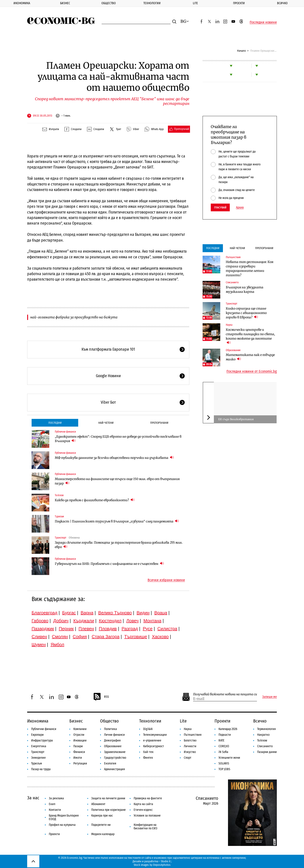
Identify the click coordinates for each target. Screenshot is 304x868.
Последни (55, 423)
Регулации (80, 763)
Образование (233, 350)
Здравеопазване (115, 752)
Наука (229, 325)
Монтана (152, 621)
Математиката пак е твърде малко (250, 357)
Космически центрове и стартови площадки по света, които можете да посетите (250, 336)
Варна (87, 613)
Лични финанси (114, 735)
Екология (110, 763)
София (80, 637)
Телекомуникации (155, 735)
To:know (59, 495)
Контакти (55, 810)
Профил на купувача (62, 825)
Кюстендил (110, 621)
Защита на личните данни (108, 798)
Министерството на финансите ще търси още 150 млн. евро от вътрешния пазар (117, 481)
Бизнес (65, 3)
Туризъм (59, 516)
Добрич (61, 621)
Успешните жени (229, 758)
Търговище (136, 637)
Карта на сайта (143, 804)
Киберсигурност (154, 746)
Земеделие (38, 758)
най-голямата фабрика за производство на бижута (74, 317)
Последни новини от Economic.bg (252, 371)
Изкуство (190, 752)
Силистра (167, 629)
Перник (66, 629)
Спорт (188, 758)
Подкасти (225, 735)
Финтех (148, 758)
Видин (143, 613)
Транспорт (61, 538)
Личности (190, 746)
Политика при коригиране (108, 810)
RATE (221, 740)
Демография (112, 740)
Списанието (232, 282)
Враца (161, 613)
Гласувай (220, 207)
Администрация (114, 769)
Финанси (79, 752)
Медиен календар (103, 834)
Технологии (152, 3)
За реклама (56, 798)
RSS (101, 697)
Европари (37, 735)
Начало (241, 51)
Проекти (239, 3)
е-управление (152, 740)
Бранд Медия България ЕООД (64, 817)
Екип (52, 804)
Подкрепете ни (101, 825)
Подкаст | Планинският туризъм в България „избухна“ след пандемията (117, 521)
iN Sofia (223, 752)
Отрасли (79, 735)
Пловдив (108, 629)
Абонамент (98, 804)
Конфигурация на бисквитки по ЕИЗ (145, 827)
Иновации (80, 740)
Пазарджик (43, 629)
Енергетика (39, 746)
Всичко (260, 721)
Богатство (190, 740)
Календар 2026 (228, 729)
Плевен (86, 629)
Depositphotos (162, 865)
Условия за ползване (147, 816)
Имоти (78, 758)
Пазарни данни (267, 752)
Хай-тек (148, 752)
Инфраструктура (42, 740)
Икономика (22, 3)
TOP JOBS (224, 769)
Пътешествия (233, 257)
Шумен (39, 645)
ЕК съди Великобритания (236, 419)
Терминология (266, 729)
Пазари (78, 746)
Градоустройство (115, 758)
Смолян (60, 637)
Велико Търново (115, 613)
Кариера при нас (102, 816)
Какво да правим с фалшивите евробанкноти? (95, 500)
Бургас (69, 613)
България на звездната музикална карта (245, 289)
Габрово (40, 621)
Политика (110, 729)
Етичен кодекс (143, 810)
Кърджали (84, 621)
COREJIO (224, 746)
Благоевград (45, 613)
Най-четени (106, 423)
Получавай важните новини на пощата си (225, 694)
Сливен (39, 637)
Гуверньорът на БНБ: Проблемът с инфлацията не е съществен (109, 564)
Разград (130, 629)
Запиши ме (270, 697)
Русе (148, 629)
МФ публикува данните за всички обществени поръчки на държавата (114, 458)
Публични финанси (65, 432)
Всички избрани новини (166, 580)
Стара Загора (106, 637)
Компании (80, 729)
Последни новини (263, 22)
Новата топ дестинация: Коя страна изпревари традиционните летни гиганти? (250, 269)
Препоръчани (159, 423)
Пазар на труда (41, 769)
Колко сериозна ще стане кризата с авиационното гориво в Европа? (246, 313)
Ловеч (133, 621)
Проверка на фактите (148, 798)
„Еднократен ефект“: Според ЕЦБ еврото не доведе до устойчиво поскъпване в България (118, 439)
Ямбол (57, 645)
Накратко (263, 735)
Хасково (160, 637)
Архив (240, 208)
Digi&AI (148, 729)
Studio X (166, 861)
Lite (195, 3)
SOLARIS (224, 763)
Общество (109, 3)
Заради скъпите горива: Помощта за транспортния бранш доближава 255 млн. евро (119, 545)
